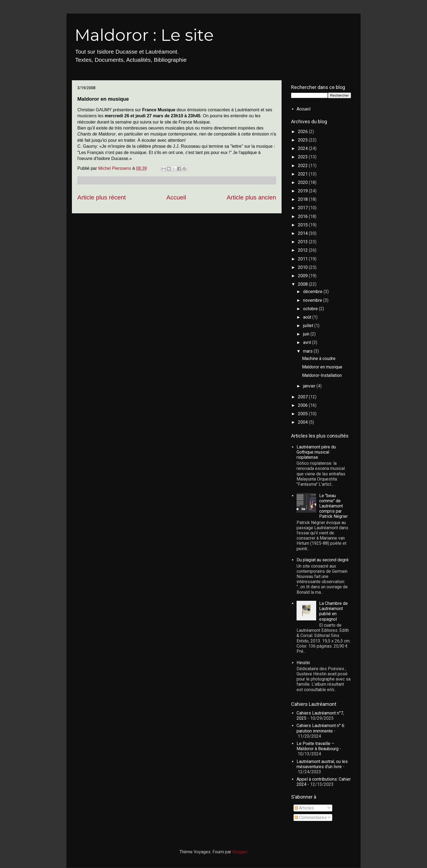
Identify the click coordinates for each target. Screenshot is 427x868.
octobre (311, 309)
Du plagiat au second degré (323, 560)
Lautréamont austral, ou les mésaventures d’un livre (322, 764)
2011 (303, 259)
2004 (303, 422)
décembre (313, 292)
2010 (303, 267)
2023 (303, 157)
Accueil (176, 197)
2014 (303, 233)
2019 (303, 191)
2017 (303, 208)
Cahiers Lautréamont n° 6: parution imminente (321, 728)
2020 (303, 182)
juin (307, 334)
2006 (303, 405)
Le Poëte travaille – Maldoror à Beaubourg (318, 746)
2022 (303, 166)
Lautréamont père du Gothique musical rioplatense (316, 452)
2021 (303, 174)
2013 (303, 242)
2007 (303, 397)
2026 (303, 132)
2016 (303, 216)
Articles (304, 808)
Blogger (240, 852)
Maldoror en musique (322, 367)
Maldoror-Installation (322, 375)
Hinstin (303, 663)
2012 (303, 250)
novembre (313, 300)
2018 (303, 199)
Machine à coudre (319, 358)
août (308, 317)
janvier (310, 386)
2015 (303, 225)
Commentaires (311, 818)
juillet (309, 326)
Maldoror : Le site (144, 35)
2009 (303, 276)
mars (308, 351)
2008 (303, 284)
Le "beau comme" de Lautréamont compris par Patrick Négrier (333, 506)
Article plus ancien (251, 197)
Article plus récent (102, 197)
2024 (303, 148)
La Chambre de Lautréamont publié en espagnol (333, 611)
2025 (303, 140)
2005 (303, 414)
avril (308, 342)
